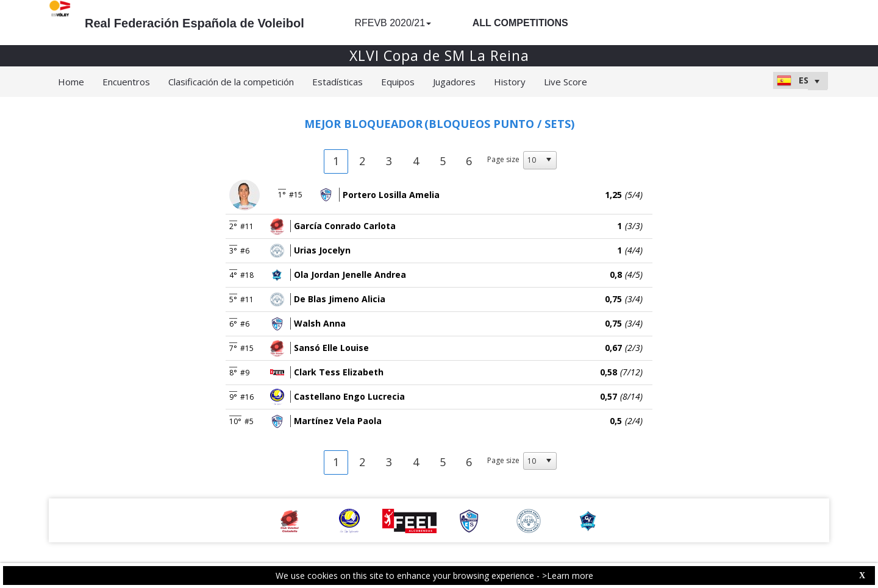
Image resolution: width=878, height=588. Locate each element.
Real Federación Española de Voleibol (195, 23)
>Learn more (568, 576)
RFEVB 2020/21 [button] (393, 23)
